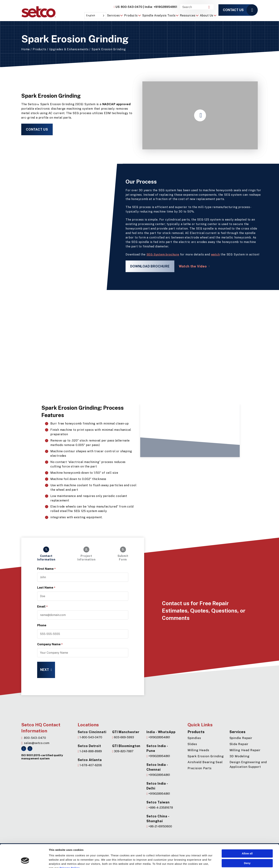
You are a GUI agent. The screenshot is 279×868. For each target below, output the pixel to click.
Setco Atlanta (90, 760)
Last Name (46, 588)
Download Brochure (150, 266)
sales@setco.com (35, 743)
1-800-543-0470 (90, 737)
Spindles (194, 738)
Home (26, 49)
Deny (247, 843)
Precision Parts (200, 768)
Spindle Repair (241, 738)
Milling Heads (198, 750)
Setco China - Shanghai (158, 819)
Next (45, 670)
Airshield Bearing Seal (205, 762)
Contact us (233, 10)
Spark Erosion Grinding (206, 756)
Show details (57, 863)
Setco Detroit (89, 746)
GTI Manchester (126, 732)
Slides (192, 744)
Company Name (50, 644)
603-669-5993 (123, 737)
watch (215, 254)
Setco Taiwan (158, 802)
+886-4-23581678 (160, 808)
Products (39, 49)
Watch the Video (193, 266)
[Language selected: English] (95, 16)
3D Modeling (240, 756)
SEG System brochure (163, 254)
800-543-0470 (128, 7)
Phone (42, 625)
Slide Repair (239, 744)
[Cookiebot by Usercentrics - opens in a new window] (25, 863)
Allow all (247, 834)
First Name (46, 569)
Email (42, 607)
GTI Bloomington (126, 746)
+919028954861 (160, 7)
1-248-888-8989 (90, 751)
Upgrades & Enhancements (69, 49)
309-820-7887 (123, 751)
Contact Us (37, 129)
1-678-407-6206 (90, 765)
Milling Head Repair (245, 750)
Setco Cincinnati (92, 732)
